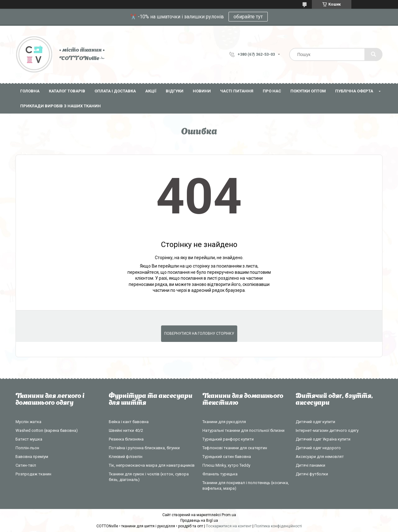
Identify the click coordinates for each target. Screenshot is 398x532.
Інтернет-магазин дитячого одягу (327, 430)
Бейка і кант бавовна (129, 422)
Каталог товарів (67, 91)
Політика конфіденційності (278, 526)
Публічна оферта (354, 91)
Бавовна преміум (32, 457)
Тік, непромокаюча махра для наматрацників (152, 465)
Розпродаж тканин (33, 474)
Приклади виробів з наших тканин (60, 106)
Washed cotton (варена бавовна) (47, 430)
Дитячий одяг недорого (318, 448)
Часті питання (237, 91)
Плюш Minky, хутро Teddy (226, 465)
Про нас (272, 91)
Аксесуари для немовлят (320, 457)
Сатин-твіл (26, 465)
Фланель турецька (220, 474)
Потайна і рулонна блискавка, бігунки (144, 448)
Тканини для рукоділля (224, 422)
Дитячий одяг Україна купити (323, 439)
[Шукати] (373, 54)
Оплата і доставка (115, 91)
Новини (202, 91)
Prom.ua (229, 515)
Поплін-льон (27, 448)
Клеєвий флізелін (126, 457)
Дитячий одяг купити (315, 422)
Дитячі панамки (310, 465)
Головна (30, 91)
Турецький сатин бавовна (227, 457)
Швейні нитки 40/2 (126, 430)
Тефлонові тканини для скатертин (235, 448)
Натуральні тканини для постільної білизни (243, 430)
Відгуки (175, 91)
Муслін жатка (28, 422)
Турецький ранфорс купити (228, 439)
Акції (151, 91)
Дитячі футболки (312, 474)
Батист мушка (29, 439)
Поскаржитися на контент (229, 526)
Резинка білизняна (126, 439)
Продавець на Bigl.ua (199, 520)
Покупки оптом (308, 91)
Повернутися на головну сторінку (199, 334)
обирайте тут (248, 17)
